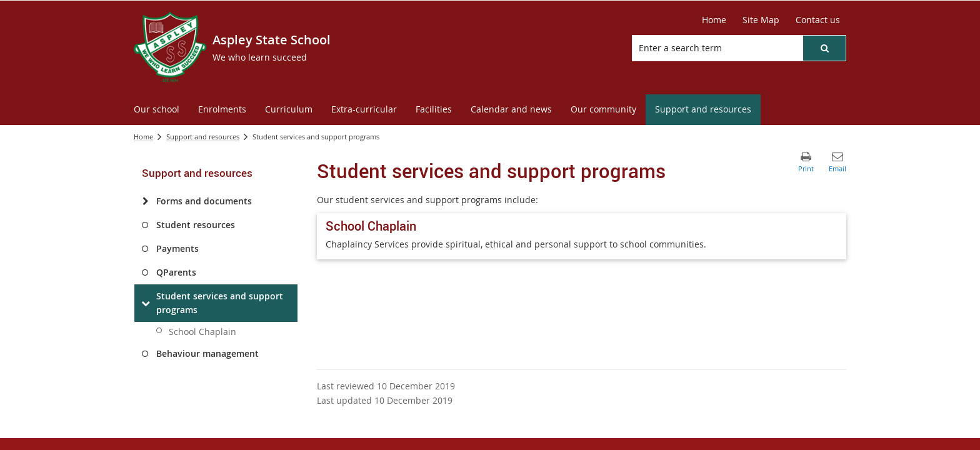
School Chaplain (202, 332)
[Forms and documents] (145, 201)
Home (143, 137)
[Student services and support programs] (145, 303)
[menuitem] (157, 110)
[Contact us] (818, 20)
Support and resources (203, 137)
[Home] (714, 20)
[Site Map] (761, 20)
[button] (824, 48)
